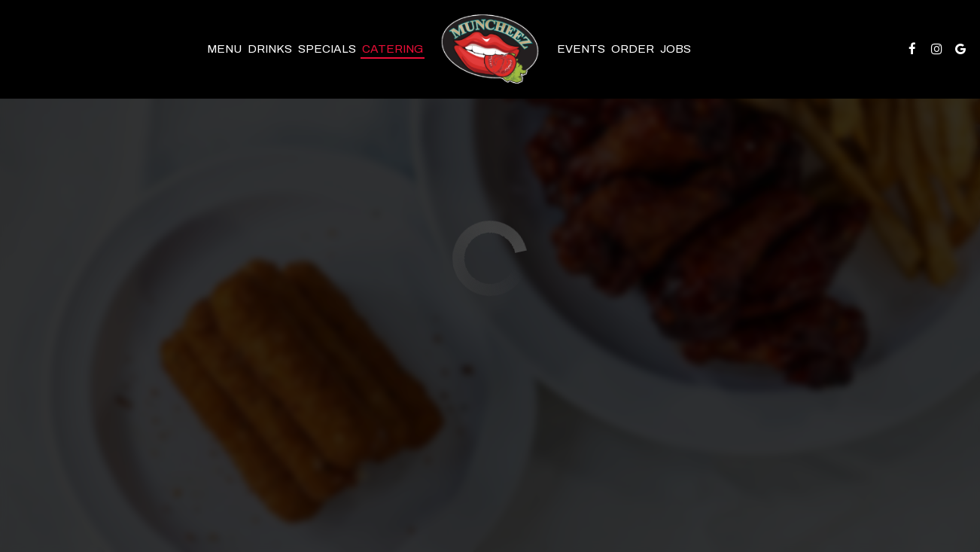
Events (581, 49)
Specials (327, 49)
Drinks (270, 49)
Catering (393, 49)
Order (633, 49)
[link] (490, 49)
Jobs (676, 49)
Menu (224, 49)
